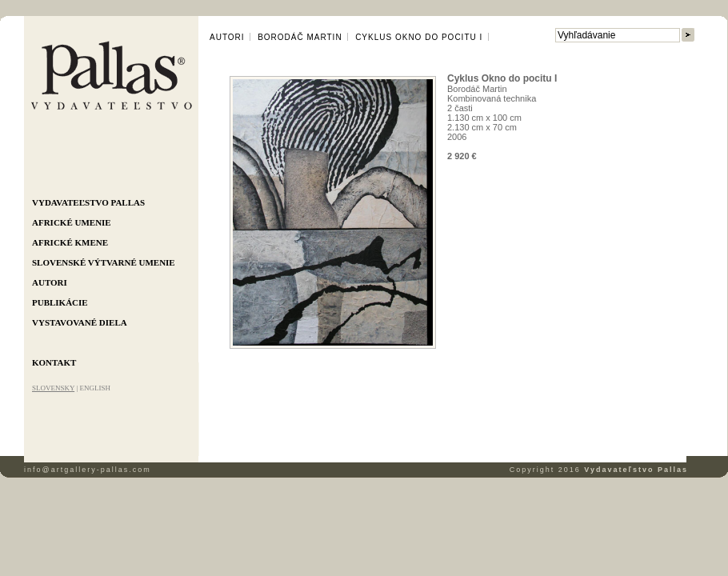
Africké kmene (70, 242)
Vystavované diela (80, 322)
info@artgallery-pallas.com (88, 470)
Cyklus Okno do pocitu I (419, 37)
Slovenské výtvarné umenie (104, 262)
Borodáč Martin (300, 37)
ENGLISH (95, 388)
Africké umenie (72, 222)
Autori (50, 282)
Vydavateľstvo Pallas (88, 202)
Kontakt (54, 362)
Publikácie (60, 302)
